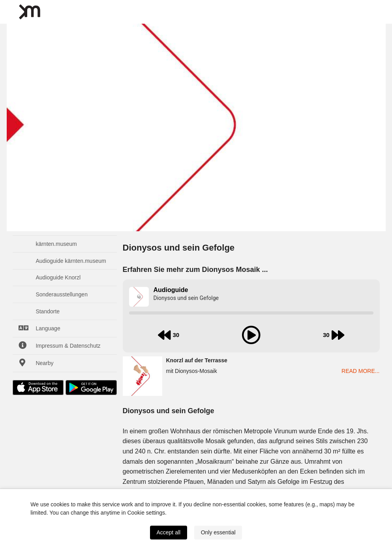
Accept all (168, 532)
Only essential (218, 532)
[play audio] (251, 335)
